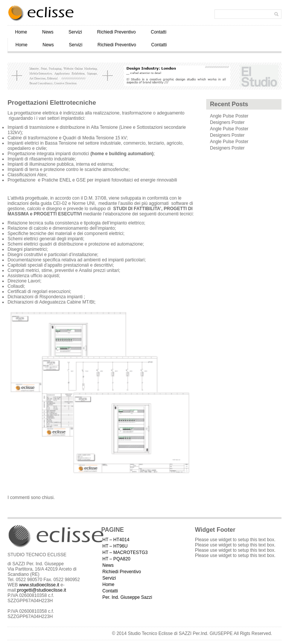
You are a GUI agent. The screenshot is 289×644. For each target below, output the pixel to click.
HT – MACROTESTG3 (125, 552)
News (48, 32)
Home (21, 32)
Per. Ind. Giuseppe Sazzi (127, 597)
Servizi (75, 32)
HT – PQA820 (116, 559)
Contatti (159, 32)
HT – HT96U (115, 546)
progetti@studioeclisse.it (41, 590)
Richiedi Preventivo (116, 32)
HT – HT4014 (116, 540)
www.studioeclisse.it (39, 585)
